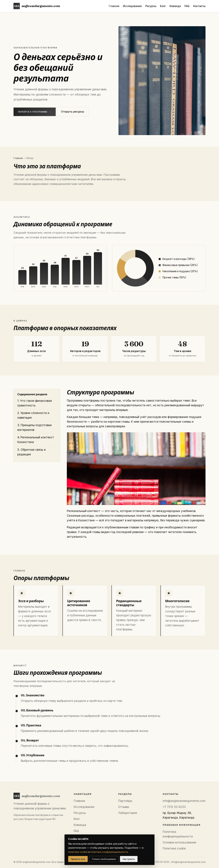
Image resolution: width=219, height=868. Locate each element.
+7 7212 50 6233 (174, 807)
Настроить (129, 859)
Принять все (78, 859)
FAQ (187, 6)
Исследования (132, 6)
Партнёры (125, 801)
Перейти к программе (35, 112)
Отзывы (124, 807)
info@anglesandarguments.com (184, 801)
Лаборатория (128, 813)
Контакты (199, 6)
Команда (175, 6)
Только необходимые (104, 859)
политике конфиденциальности (109, 852)
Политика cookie (174, 848)
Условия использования (179, 842)
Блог (163, 6)
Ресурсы (151, 6)
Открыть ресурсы (73, 112)
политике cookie (78, 852)
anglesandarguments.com (37, 6)
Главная (114, 6)
